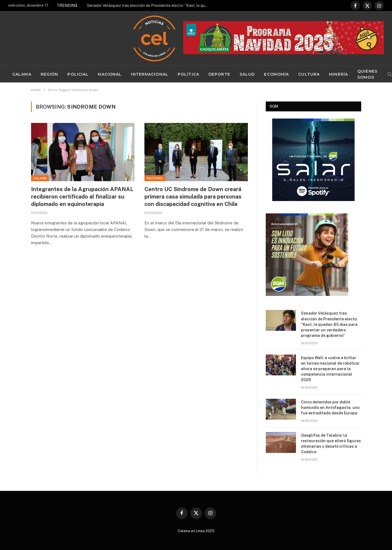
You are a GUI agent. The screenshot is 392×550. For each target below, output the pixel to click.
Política (188, 74)
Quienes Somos (367, 74)
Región (50, 74)
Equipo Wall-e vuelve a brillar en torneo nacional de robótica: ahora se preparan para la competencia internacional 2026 (330, 369)
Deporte (219, 74)
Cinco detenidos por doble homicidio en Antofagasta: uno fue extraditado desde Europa (330, 408)
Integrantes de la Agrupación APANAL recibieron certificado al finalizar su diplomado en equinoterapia (82, 197)
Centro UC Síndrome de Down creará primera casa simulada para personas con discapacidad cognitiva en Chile (193, 197)
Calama (22, 74)
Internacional (150, 74)
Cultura (309, 74)
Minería (338, 74)
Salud (247, 74)
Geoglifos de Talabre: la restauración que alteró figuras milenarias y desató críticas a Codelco (331, 444)
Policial (78, 74)
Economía (276, 74)
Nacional (110, 74)
